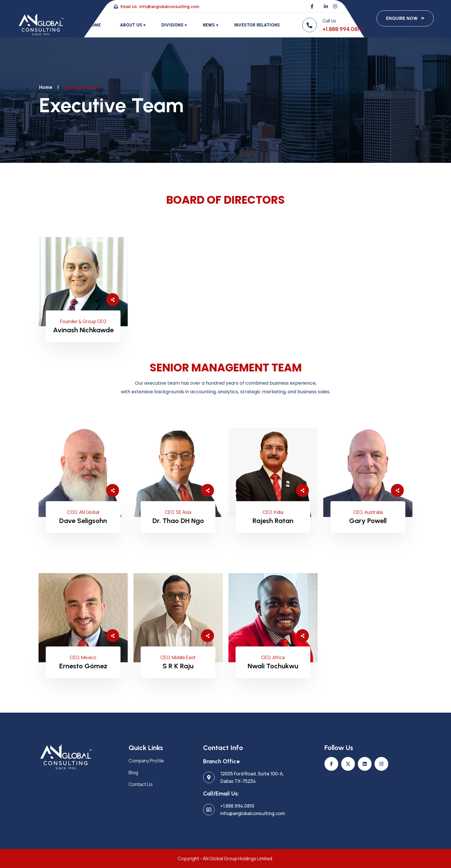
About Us (131, 25)
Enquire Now (402, 18)
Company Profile (146, 761)
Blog (133, 772)
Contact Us (141, 784)
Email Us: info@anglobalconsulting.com (156, 6)
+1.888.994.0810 (343, 29)
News (209, 25)
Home (94, 25)
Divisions (172, 25)
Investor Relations (257, 25)
